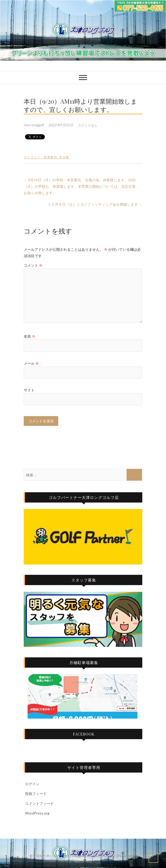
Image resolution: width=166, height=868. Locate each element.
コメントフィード (39, 803)
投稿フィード (36, 794)
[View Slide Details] (83, 537)
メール (31, 363)
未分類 (64, 157)
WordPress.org (37, 813)
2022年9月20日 (61, 125)
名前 (30, 336)
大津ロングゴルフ (56, 856)
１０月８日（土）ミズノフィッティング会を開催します (95, 204)
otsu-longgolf (34, 125)
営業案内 (51, 157)
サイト (29, 390)
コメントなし (88, 125)
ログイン (32, 784)
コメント (33, 265)
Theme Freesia (104, 856)
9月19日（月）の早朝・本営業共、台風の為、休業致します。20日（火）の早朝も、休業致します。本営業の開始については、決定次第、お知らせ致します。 (81, 186)
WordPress (83, 861)
